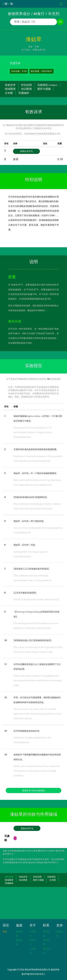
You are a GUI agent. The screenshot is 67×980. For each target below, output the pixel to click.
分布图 (9, 93)
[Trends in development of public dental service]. (37, 600)
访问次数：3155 (19, 71)
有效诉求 (10, 85)
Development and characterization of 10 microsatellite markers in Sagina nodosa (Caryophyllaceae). (33, 433)
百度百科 (15, 63)
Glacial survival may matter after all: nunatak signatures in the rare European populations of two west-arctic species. (38, 714)
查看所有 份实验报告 (34, 791)
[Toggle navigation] (61, 4)
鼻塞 (16, 159)
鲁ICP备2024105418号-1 (33, 974)
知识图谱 (26, 89)
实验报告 (47, 85)
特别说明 (26, 85)
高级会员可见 (26, 151)
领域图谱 (10, 89)
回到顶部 (9, 877)
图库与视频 (44, 89)
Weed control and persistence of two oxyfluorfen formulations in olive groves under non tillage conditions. (37, 771)
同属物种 (24, 93)
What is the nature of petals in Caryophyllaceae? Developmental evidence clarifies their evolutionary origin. (38, 681)
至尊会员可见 (39, 50)
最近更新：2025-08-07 (42, 71)
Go (60, 22)
